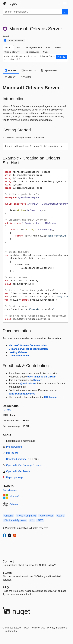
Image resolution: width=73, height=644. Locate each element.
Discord (38, 380)
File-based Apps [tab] (32, 52)
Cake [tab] (45, 52)
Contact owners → (11, 490)
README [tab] (11, 70)
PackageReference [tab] (34, 47)
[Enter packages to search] (32, 12)
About (26, 628)
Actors (61, 516)
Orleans (14, 504)
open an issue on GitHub (41, 377)
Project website (14, 447)
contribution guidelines (22, 394)
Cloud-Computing (26, 516)
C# (32, 520)
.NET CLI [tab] (8, 47)
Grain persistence (19, 356)
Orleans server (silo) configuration (28, 349)
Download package (16, 459)
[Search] (65, 12)
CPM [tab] (48, 47)
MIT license (51, 397)
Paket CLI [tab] (59, 47)
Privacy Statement (57, 628)
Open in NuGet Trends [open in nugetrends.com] (18, 471)
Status (7, 573)
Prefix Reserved (15, 41)
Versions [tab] (26, 77)
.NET (40, 520)
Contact (8, 561)
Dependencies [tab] (49, 70)
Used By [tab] (10, 77)
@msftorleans (28, 384)
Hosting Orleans (18, 352)
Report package (15, 477)
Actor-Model (46, 516)
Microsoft (14, 496)
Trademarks (10, 631)
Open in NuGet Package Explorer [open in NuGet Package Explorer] (24, 465)
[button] (61, 57)
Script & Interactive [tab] (12, 52)
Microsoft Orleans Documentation (28, 345)
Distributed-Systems (15, 520)
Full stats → (8, 410)
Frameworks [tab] (29, 70)
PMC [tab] (19, 47)
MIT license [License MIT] (12, 453)
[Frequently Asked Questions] (6, 587)
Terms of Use (38, 628)
